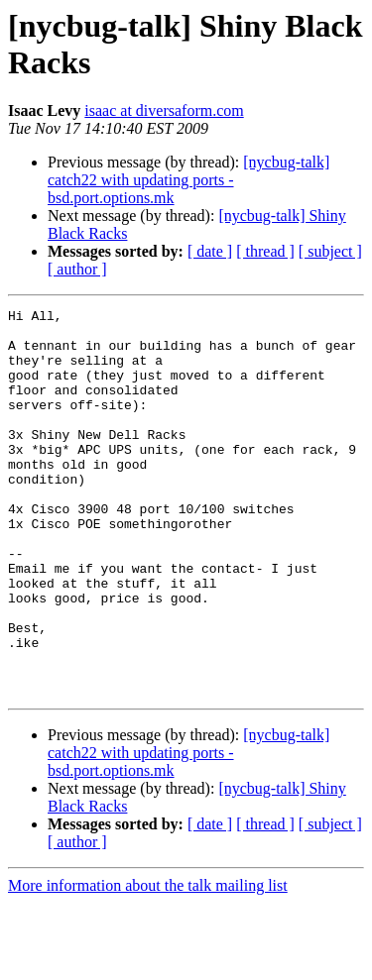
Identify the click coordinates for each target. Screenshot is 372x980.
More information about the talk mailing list (148, 963)
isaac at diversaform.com (164, 110)
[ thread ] (265, 251)
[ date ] (210, 251)
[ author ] (77, 269)
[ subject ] (330, 251)
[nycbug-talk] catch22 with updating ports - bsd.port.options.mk (188, 180)
